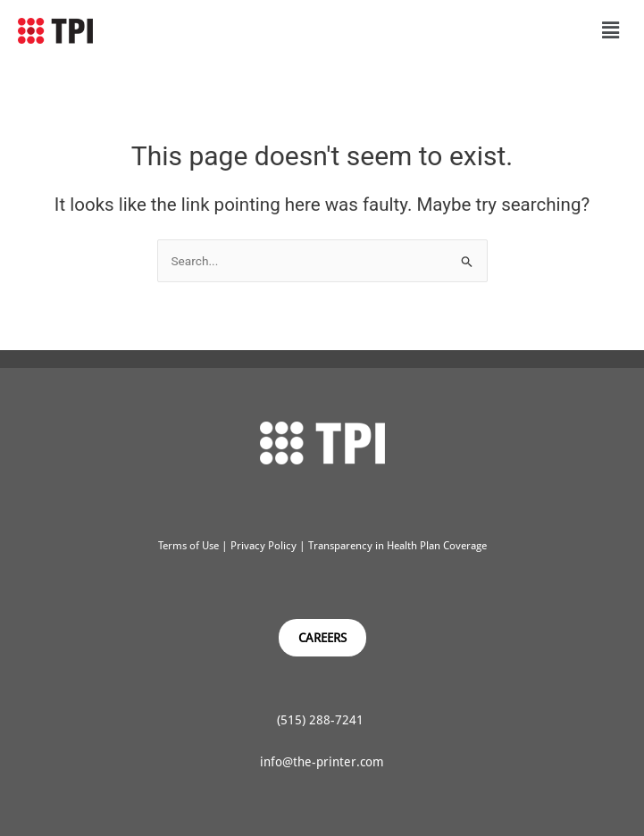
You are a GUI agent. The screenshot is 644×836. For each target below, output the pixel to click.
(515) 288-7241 (322, 720)
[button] (611, 30)
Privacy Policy (262, 546)
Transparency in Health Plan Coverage (397, 546)
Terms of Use (188, 546)
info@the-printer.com (322, 762)
